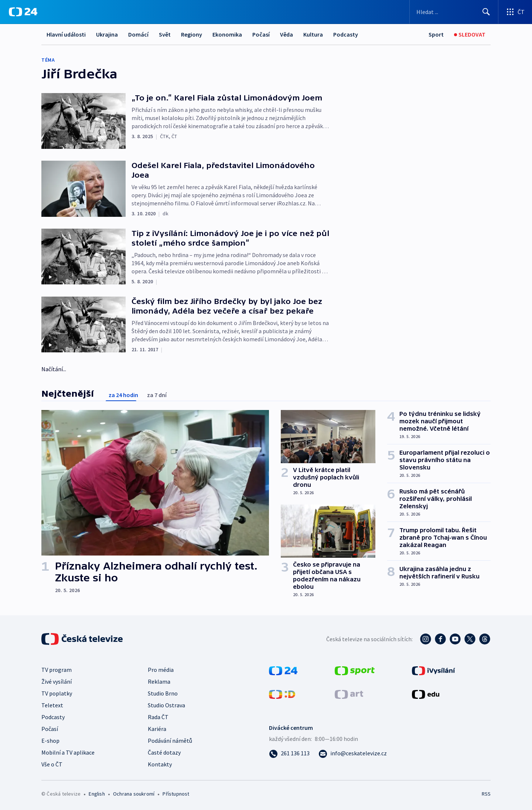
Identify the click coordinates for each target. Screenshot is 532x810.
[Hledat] (486, 12)
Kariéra (157, 729)
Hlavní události (66, 34)
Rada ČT (158, 717)
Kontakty (160, 764)
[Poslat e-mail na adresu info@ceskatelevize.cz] (353, 753)
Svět (165, 34)
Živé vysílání (57, 681)
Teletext (52, 705)
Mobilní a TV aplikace (68, 752)
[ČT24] (23, 12)
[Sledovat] (470, 35)
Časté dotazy (164, 752)
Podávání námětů (170, 741)
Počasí (261, 34)
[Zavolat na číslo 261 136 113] (289, 753)
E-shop (50, 741)
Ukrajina (107, 34)
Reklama (159, 681)
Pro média (161, 670)
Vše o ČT (52, 764)
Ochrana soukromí (134, 794)
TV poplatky (57, 693)
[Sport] (436, 35)
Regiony (192, 34)
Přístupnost (176, 794)
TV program (57, 670)
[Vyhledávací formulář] (454, 12)
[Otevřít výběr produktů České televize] (515, 12)
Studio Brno (163, 693)
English (97, 794)
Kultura (313, 34)
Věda (287, 34)
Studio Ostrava (166, 705)
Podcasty (346, 34)
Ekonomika (227, 34)
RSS (486, 794)
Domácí (138, 34)
